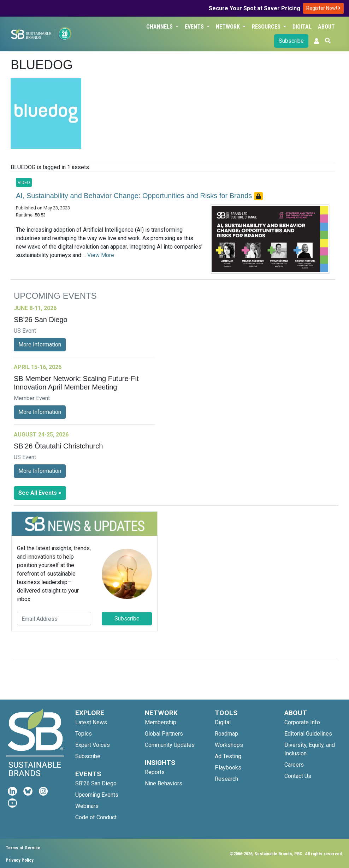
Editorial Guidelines (308, 734)
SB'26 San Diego (96, 783)
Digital (302, 27)
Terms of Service (23, 848)
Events (195, 27)
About (326, 27)
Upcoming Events (97, 795)
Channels (160, 27)
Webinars (87, 806)
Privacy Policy (20, 860)
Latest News (91, 722)
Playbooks (228, 768)
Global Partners (164, 734)
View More (101, 255)
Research (226, 779)
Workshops (229, 745)
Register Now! (323, 8)
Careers (294, 765)
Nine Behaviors (164, 783)
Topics (84, 734)
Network (229, 27)
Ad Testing (228, 756)
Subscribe (291, 41)
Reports (155, 772)
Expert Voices (93, 745)
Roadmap (226, 734)
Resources (267, 27)
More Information (40, 344)
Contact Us (298, 776)
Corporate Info (302, 722)
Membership (161, 722)
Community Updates (170, 745)
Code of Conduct (96, 817)
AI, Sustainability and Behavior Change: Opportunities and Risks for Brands (135, 196)
